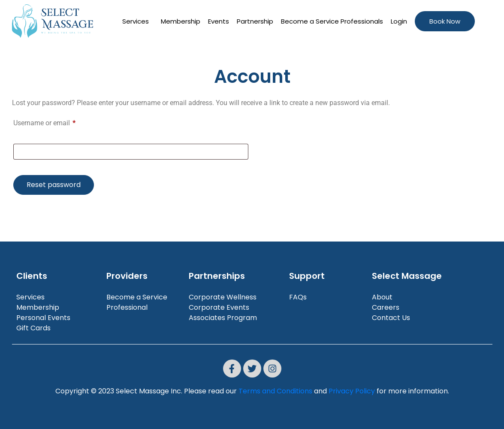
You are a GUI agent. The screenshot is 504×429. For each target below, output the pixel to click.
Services (136, 21)
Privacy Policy (352, 391)
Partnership (255, 21)
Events (219, 21)
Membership (181, 21)
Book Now (445, 21)
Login (399, 21)
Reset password (54, 185)
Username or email (57, 123)
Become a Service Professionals (332, 21)
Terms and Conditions (275, 391)
